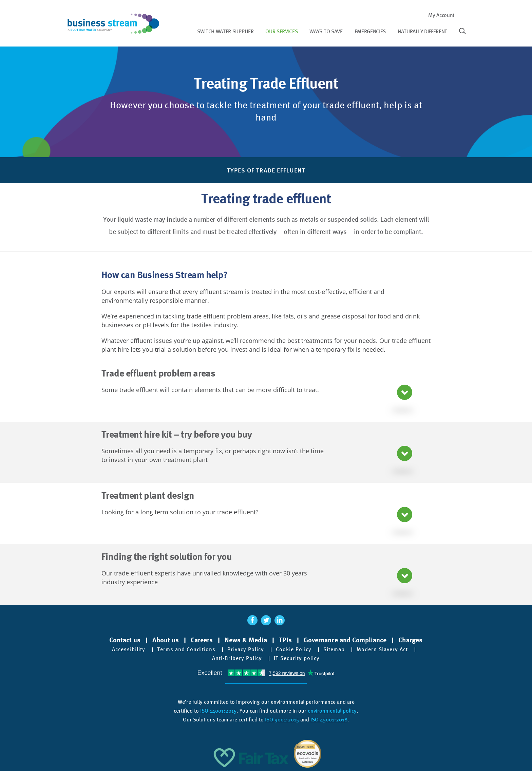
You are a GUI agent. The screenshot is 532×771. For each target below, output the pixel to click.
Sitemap (334, 649)
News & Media (246, 640)
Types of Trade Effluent (266, 170)
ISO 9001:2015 (282, 720)
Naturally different (422, 31)
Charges (410, 640)
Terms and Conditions (186, 649)
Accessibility (129, 649)
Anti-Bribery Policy (237, 658)
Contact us (125, 640)
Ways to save (326, 31)
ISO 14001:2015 (218, 711)
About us (166, 640)
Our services (281, 31)
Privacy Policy (246, 649)
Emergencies (370, 31)
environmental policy (332, 711)
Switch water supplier (225, 31)
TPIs (285, 640)
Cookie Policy (294, 649)
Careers (202, 640)
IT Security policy (297, 658)
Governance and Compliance (345, 640)
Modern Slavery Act (382, 649)
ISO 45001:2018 (329, 720)
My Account (441, 15)
